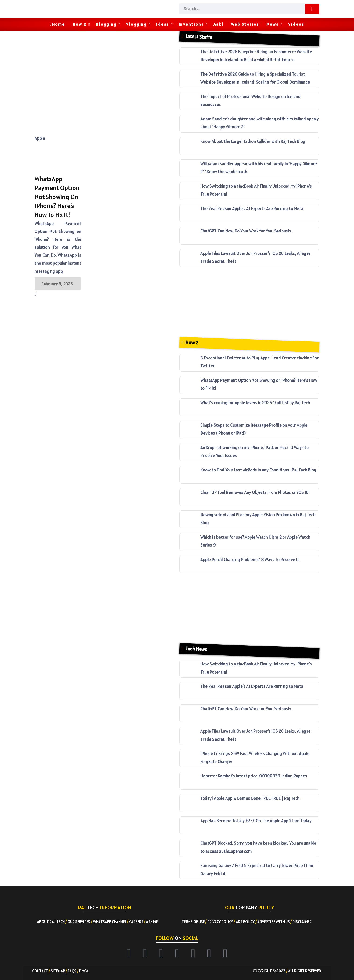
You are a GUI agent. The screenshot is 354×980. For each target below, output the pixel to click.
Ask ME (152, 922)
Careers (136, 922)
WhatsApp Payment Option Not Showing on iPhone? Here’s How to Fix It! (57, 197)
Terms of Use (193, 922)
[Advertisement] (105, 68)
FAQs (72, 971)
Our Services (79, 922)
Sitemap (58, 971)
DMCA (84, 971)
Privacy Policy (220, 922)
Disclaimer (302, 922)
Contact (40, 971)
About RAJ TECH (51, 922)
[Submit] (312, 9)
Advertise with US (274, 922)
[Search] (249, 9)
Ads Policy (245, 922)
